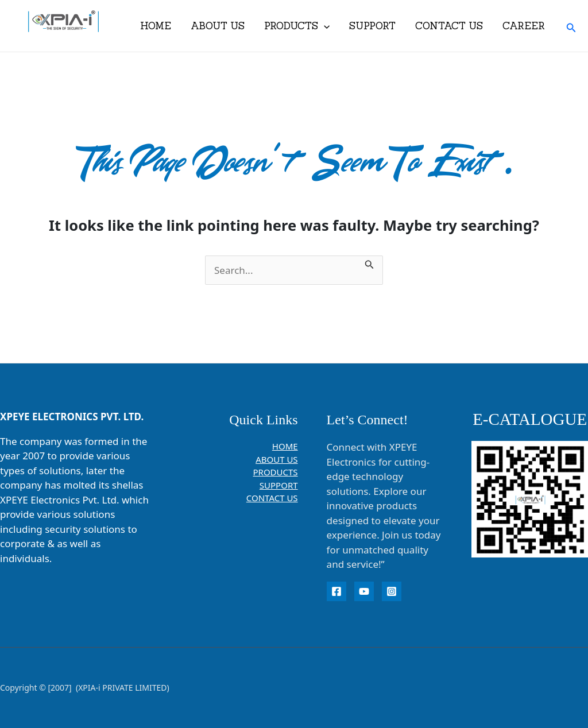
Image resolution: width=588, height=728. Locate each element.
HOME (156, 26)
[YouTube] (364, 591)
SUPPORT (372, 26)
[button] (571, 26)
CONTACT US (449, 26)
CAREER (524, 26)
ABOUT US (218, 26)
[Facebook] (336, 591)
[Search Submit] (370, 263)
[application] (324, 26)
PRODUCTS (297, 26)
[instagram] (392, 591)
